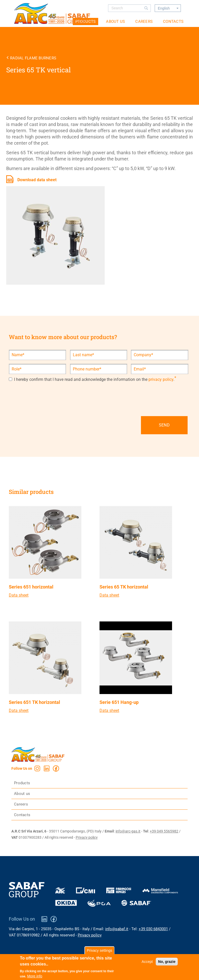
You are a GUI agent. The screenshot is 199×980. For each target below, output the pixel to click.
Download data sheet (37, 180)
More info (35, 976)
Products (22, 783)
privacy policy (161, 380)
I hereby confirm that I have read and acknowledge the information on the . (92, 380)
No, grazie (167, 962)
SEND (164, 425)
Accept (147, 962)
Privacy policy (87, 837)
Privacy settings (99, 950)
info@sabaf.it (117, 929)
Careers (144, 22)
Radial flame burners (33, 58)
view (52, 558)
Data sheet (19, 595)
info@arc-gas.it (128, 831)
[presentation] (48, 394)
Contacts (173, 22)
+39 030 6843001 (153, 929)
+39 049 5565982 (164, 831)
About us (115, 22)
